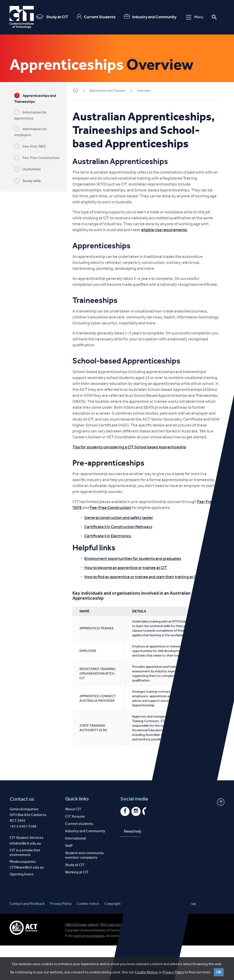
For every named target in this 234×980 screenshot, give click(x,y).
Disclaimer (134, 938)
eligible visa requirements (171, 243)
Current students (79, 858)
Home (82, 90)
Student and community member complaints (84, 890)
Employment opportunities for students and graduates (140, 584)
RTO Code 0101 (111, 959)
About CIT (73, 844)
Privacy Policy (61, 938)
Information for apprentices (34, 115)
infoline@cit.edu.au (25, 878)
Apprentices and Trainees (114, 91)
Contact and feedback (27, 938)
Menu (193, 17)
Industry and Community (149, 17)
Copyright (113, 938)
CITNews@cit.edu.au (27, 902)
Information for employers (34, 132)
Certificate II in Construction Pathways (125, 552)
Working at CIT (77, 907)
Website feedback (163, 938)
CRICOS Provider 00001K (82, 959)
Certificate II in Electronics (114, 561)
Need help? (140, 866)
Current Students (94, 17)
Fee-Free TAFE (33, 146)
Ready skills (31, 181)
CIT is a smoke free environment (25, 887)
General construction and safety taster (126, 543)
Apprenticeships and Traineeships (39, 98)
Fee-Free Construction (40, 158)
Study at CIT (50, 17)
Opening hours (22, 909)
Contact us (22, 833)
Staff (69, 880)
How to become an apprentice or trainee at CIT (132, 593)
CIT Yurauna (75, 851)
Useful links (31, 169)
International (75, 873)
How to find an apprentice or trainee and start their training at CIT (149, 602)
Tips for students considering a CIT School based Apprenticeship (136, 472)
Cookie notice (88, 938)
